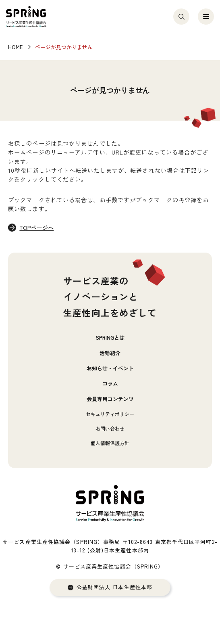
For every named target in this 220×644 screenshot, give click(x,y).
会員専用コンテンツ (110, 399)
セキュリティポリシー (110, 414)
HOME (15, 47)
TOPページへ (36, 228)
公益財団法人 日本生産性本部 (114, 587)
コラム (110, 384)
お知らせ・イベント (110, 368)
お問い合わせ (110, 428)
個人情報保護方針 (110, 443)
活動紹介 (110, 353)
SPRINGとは (110, 338)
